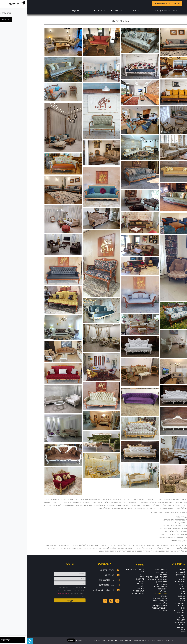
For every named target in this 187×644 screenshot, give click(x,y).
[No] (183, 640)
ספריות (155, 603)
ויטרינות (155, 582)
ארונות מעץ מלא (154, 578)
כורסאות (155, 587)
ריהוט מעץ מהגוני (154, 631)
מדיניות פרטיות (111, 596)
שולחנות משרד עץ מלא (130, 582)
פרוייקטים (73, 11)
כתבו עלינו (113, 586)
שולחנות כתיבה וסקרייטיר (129, 579)
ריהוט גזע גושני (152, 613)
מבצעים (108, 11)
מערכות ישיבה (134, 596)
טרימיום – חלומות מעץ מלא (140, 11)
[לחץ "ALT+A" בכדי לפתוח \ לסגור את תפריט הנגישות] (3, 641)
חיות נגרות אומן (133, 589)
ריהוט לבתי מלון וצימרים (153, 624)
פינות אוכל (135, 591)
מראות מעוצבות (155, 597)
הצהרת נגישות (111, 593)
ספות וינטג (135, 613)
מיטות (156, 594)
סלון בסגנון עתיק (133, 601)
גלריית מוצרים (91, 11)
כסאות (156, 591)
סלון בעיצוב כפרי (133, 603)
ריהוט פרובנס (134, 575)
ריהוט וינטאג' (153, 615)
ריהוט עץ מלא (134, 572)
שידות (156, 634)
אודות (120, 11)
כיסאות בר (154, 589)
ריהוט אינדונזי (153, 606)
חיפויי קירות (135, 587)
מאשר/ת (44, 640)
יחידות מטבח (153, 584)
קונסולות (136, 594)
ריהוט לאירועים (155, 619)
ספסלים (155, 601)
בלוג (59, 11)
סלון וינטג (136, 606)
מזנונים (137, 599)
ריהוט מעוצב (153, 627)
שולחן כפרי (135, 577)
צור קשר (48, 11)
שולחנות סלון (134, 584)
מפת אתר (113, 591)
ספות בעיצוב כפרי (132, 611)
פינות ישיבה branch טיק (154, 574)
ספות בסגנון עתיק (132, 608)
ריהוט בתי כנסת (154, 609)
